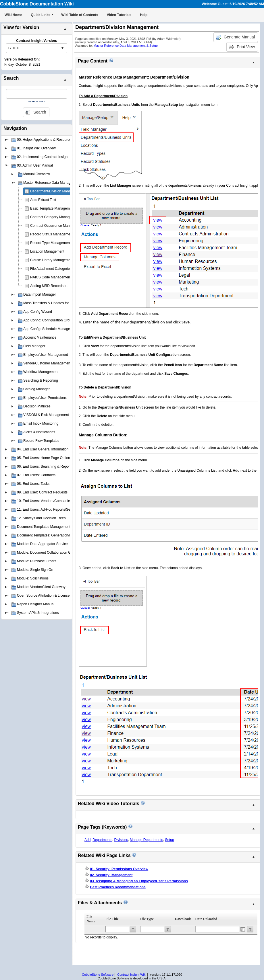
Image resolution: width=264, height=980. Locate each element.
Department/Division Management (56, 191)
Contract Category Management (55, 217)
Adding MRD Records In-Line (53, 286)
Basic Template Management (52, 208)
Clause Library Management (52, 260)
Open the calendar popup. (243, 929)
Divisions (121, 840)
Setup (169, 840)
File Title (112, 919)
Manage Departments (146, 840)
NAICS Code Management (51, 277)
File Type (147, 919)
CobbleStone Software (98, 975)
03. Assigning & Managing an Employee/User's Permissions (139, 881)
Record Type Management (50, 243)
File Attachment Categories (51, 269)
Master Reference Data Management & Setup (126, 46)
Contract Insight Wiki (132, 975)
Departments (102, 840)
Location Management (47, 251)
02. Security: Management (111, 875)
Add (87, 840)
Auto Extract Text (43, 200)
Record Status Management (52, 234)
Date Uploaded (206, 919)
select (62, 48)
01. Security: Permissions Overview (119, 869)
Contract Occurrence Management (57, 226)
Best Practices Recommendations (118, 887)
